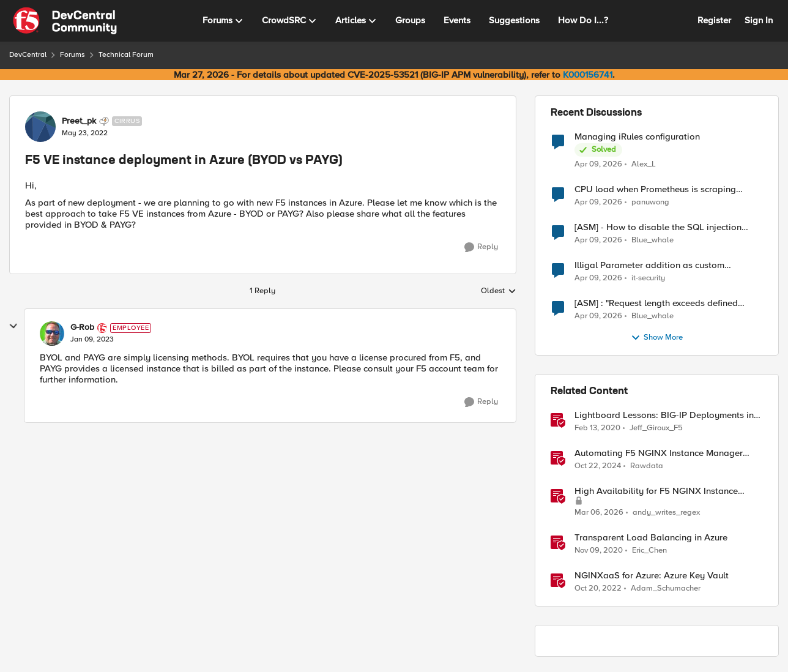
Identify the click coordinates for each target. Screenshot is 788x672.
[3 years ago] (598, 589)
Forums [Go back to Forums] (72, 55)
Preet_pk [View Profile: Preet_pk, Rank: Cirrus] (79, 121)
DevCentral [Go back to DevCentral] (28, 55)
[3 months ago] (598, 164)
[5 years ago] (599, 551)
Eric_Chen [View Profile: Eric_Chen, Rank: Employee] (649, 551)
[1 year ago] (598, 466)
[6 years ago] (597, 428)
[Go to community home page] (65, 21)
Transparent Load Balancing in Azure (651, 538)
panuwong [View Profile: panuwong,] (650, 202)
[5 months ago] (599, 513)
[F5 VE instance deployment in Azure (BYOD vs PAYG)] (92, 340)
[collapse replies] (13, 326)
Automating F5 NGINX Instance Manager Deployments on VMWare (659, 453)
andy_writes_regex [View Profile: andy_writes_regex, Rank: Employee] (666, 513)
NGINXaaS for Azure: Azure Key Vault (652, 576)
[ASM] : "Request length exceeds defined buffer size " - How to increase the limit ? (657, 303)
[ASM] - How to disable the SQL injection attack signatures (658, 227)
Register (714, 20)
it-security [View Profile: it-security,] (648, 278)
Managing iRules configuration (637, 137)
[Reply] (481, 247)
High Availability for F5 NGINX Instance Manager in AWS (656, 491)
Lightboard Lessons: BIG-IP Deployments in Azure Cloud (664, 415)
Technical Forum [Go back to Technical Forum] (126, 55)
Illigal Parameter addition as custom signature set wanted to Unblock (649, 265)
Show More (657, 338)
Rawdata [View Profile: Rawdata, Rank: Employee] (647, 466)
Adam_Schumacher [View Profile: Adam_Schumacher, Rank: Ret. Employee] (666, 588)
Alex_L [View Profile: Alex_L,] (644, 164)
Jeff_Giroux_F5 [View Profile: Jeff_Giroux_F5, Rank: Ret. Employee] (656, 428)
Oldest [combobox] (499, 291)
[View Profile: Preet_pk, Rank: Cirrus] (40, 127)
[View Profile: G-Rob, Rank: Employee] (52, 334)
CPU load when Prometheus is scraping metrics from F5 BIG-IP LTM (655, 189)
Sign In (759, 20)
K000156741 (588, 75)
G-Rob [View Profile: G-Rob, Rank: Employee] (82, 327)
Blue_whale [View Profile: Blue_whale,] (652, 240)
